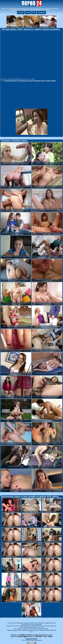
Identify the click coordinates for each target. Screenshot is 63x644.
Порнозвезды (41, 12)
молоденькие (9, 81)
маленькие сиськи (39, 81)
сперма (53, 81)
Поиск (34, 12)
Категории (21, 12)
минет (16, 81)
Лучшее (28, 12)
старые (48, 81)
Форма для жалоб (31, 639)
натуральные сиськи (25, 81)
